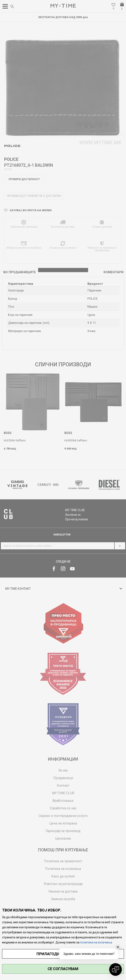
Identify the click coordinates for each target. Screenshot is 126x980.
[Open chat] (116, 969)
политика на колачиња (96, 942)
